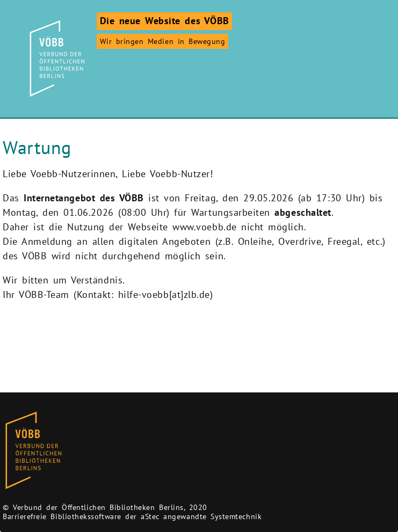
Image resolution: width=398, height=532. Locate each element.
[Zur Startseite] (55, 59)
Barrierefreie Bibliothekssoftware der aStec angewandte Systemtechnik (132, 516)
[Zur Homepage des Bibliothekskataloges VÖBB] (33, 451)
